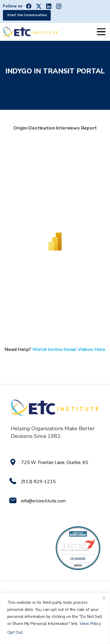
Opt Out (15, 632)
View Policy (90, 624)
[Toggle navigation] (101, 32)
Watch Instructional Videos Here (69, 349)
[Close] (104, 598)
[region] (55, 618)
